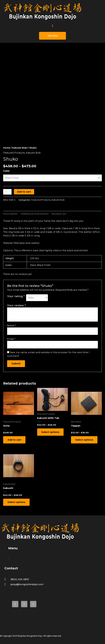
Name (11, 326)
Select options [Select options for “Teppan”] (84, 440)
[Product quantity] (7, 192)
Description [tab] (10, 214)
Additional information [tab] (35, 214)
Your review (16, 305)
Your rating (16, 296)
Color (6, 171)
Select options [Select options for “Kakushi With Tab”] (51, 432)
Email (11, 339)
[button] (52, 26)
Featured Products (14, 153)
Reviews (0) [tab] (59, 214)
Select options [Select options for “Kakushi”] (17, 502)
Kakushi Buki (20, 148)
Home (7, 148)
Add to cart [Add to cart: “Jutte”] (15, 440)
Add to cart (24, 192)
